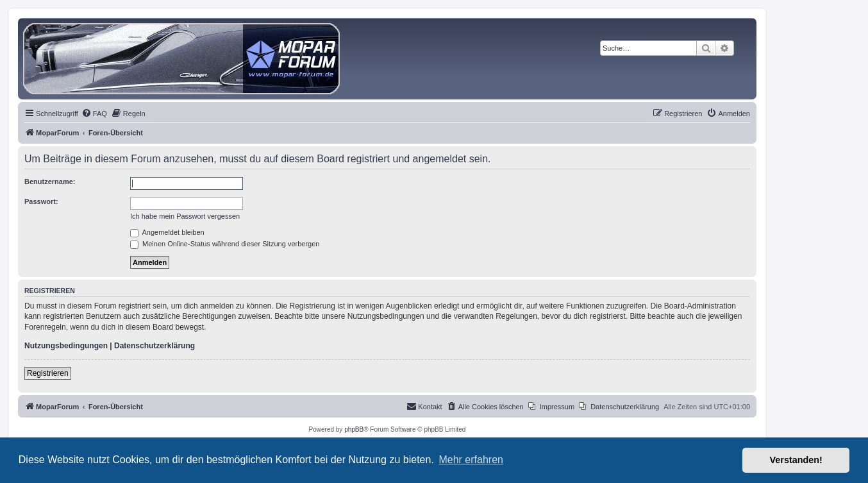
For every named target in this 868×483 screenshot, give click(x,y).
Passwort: (41, 201)
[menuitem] (94, 114)
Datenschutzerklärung (154, 346)
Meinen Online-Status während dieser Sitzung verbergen (225, 244)
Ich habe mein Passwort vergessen (185, 216)
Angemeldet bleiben (167, 232)
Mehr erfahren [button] (471, 460)
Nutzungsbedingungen (66, 346)
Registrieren (48, 373)
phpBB (354, 429)
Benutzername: (50, 182)
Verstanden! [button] (796, 460)
